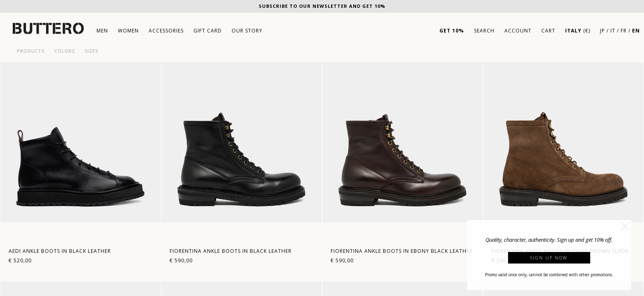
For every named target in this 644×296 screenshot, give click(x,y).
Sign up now (549, 258)
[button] (625, 226)
